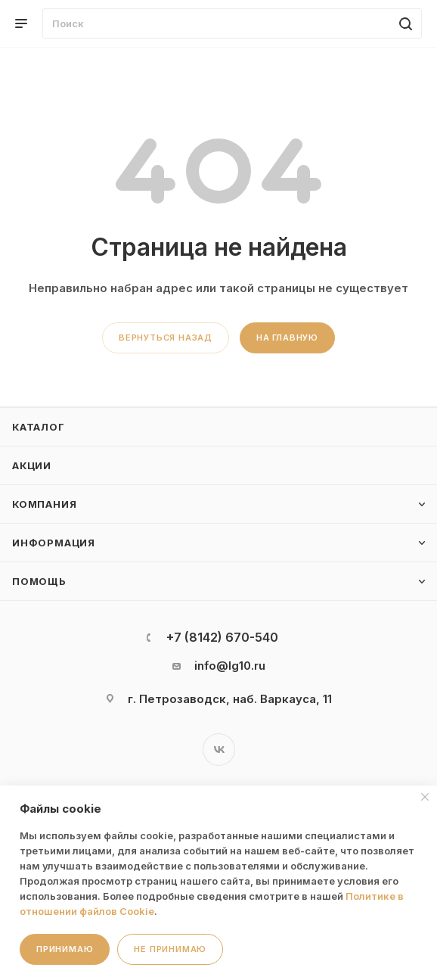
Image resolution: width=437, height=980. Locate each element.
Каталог (39, 427)
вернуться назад (166, 338)
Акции (32, 465)
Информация (54, 543)
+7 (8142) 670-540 (222, 637)
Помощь (39, 581)
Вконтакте (219, 750)
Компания (44, 504)
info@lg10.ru (230, 666)
